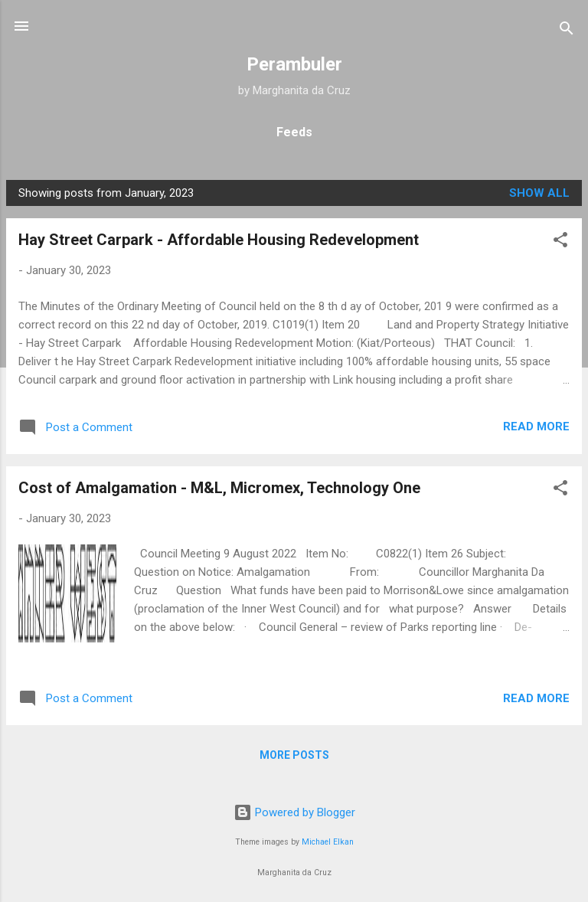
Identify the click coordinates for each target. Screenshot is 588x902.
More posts (294, 755)
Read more (536, 426)
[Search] (567, 31)
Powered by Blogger (294, 812)
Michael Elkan (328, 842)
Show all (539, 193)
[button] (560, 242)
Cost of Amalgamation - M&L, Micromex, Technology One (219, 488)
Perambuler (294, 64)
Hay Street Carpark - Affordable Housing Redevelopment (219, 240)
